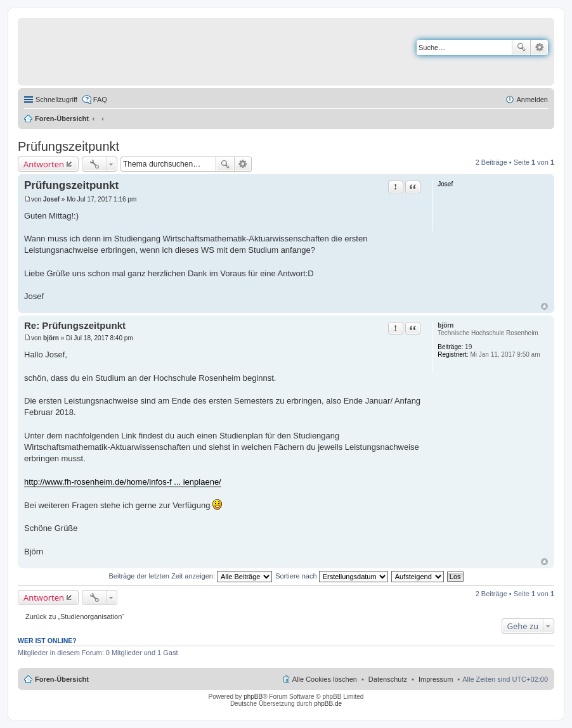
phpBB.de (328, 704)
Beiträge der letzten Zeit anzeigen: (190, 576)
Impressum (436, 679)
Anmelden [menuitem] (532, 99)
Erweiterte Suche (539, 48)
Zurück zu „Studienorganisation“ (75, 616)
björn (445, 325)
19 (468, 347)
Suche (521, 48)
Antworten (44, 164)
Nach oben (544, 306)
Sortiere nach (331, 576)
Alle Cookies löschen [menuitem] (325, 679)
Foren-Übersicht (62, 118)
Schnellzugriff (56, 99)
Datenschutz (388, 679)
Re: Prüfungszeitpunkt (75, 325)
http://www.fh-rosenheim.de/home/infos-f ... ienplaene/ (123, 482)
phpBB (253, 697)
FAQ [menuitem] (100, 99)
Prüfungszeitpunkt (68, 146)
